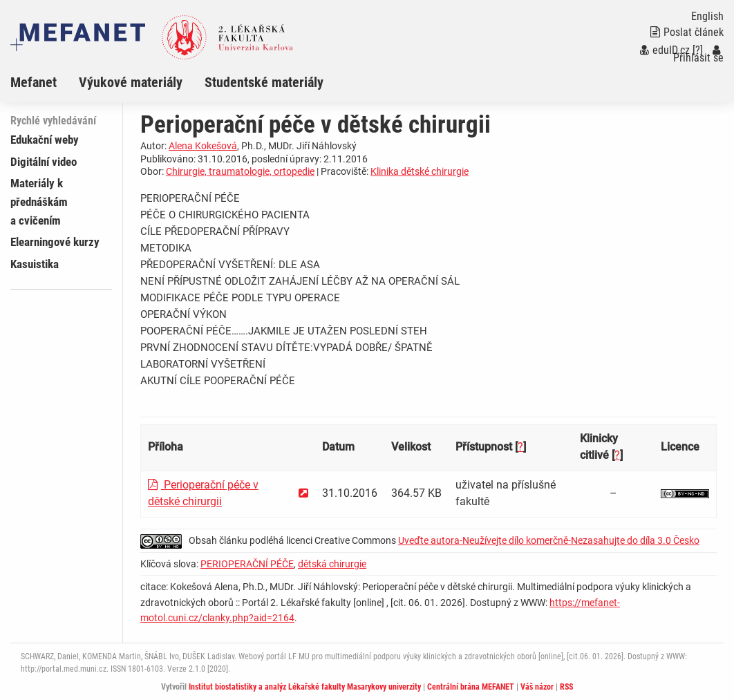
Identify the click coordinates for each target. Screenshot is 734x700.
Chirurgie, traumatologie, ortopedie (240, 171)
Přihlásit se (698, 54)
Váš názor (537, 687)
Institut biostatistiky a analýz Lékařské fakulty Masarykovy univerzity (305, 687)
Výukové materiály (131, 82)
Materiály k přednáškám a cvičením (39, 202)
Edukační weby (45, 140)
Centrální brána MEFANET (471, 687)
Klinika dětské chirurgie (420, 171)
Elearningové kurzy (55, 242)
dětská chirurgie (332, 564)
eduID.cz (665, 50)
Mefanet (34, 82)
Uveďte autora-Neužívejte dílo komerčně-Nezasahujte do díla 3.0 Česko (549, 540)
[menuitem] (45, 82)
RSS (566, 687)
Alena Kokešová (203, 146)
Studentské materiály (264, 82)
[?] (698, 50)
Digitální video (44, 162)
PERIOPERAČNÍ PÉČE (247, 564)
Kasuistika (35, 264)
